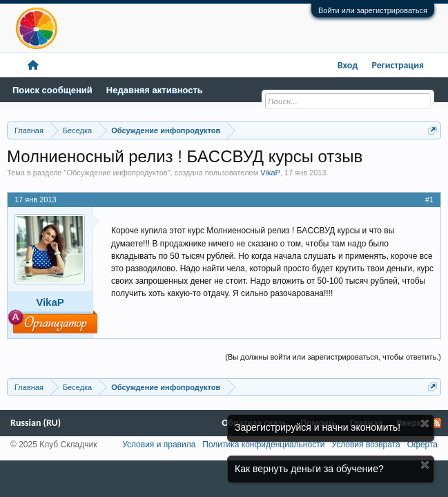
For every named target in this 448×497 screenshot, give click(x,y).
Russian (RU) (36, 423)
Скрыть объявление (425, 423)
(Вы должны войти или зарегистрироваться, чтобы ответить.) (333, 357)
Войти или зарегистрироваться (373, 10)
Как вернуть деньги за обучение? (309, 469)
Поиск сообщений (52, 90)
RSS (436, 423)
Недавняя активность (155, 90)
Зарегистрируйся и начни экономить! (318, 427)
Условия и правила (159, 445)
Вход (348, 65)
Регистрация (398, 65)
